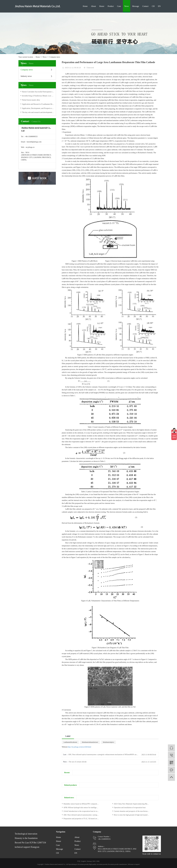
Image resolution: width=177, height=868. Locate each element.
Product (111, 6)
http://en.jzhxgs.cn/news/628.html (79, 747)
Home (85, 6)
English (84, 861)
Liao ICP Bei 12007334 (35, 843)
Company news (55, 57)
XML (98, 861)
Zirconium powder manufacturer (117, 864)
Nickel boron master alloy (31, 100)
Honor (102, 6)
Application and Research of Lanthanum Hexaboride (38, 104)
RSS (94, 861)
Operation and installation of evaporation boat (130, 808)
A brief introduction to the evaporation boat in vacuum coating (85, 811)
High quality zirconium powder (98, 864)
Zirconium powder (83, 864)
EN (159, 6)
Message (136, 6)
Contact (145, 6)
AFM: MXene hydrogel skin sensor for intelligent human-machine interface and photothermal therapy (86, 808)
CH (153, 6)
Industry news (26, 76)
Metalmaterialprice (108, 742)
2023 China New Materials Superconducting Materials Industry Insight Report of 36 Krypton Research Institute (136, 804)
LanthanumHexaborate (70, 742)
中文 (79, 861)
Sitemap (89, 861)
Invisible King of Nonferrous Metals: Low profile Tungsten (38, 96)
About (93, 6)
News (126, 6)
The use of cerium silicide (78, 762)
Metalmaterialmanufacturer (90, 742)
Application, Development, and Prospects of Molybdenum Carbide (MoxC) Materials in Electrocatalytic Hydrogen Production (38, 108)
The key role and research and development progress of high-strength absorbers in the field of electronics (38, 112)
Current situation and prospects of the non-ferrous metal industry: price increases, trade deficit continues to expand (136, 811)
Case (119, 6)
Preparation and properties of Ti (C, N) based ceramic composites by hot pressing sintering (86, 819)
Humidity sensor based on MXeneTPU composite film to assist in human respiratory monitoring (86, 804)
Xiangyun (35, 847)
